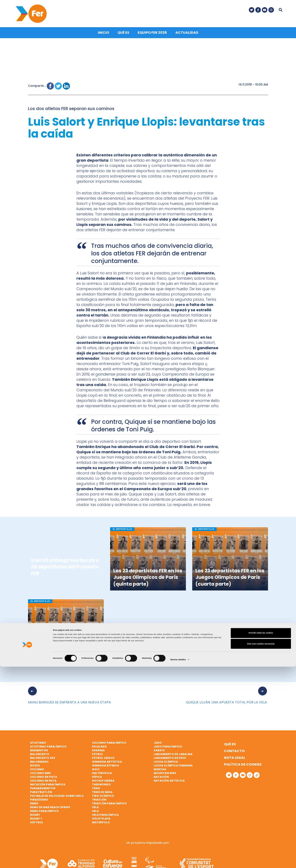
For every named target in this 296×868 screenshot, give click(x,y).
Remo (34, 807)
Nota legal (235, 761)
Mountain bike (165, 777)
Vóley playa (101, 822)
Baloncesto (40, 758)
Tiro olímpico (103, 799)
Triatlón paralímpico (109, 807)
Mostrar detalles (178, 861)
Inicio (103, 36)
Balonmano (39, 765)
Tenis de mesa (102, 796)
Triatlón (99, 803)
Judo (158, 746)
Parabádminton (43, 792)
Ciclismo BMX (41, 777)
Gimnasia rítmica (105, 769)
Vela (95, 811)
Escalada (99, 750)
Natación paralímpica (48, 788)
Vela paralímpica (105, 818)
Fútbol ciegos (103, 761)
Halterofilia (102, 777)
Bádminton (39, 754)
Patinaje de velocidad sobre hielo (57, 799)
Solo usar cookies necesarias (261, 845)
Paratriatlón (41, 796)
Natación (161, 780)
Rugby (35, 818)
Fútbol (98, 758)
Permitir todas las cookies (261, 834)
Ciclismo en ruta (43, 784)
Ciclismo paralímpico (109, 746)
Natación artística (169, 784)
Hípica (97, 780)
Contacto (234, 755)
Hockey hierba (103, 784)
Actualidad (187, 36)
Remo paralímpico (44, 815)
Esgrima (98, 754)
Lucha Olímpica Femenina (173, 769)
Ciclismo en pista (44, 780)
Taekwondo (101, 788)
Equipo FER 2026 (152, 36)
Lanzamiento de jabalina (173, 758)
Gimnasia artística (107, 765)
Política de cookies (243, 768)
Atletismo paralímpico (48, 750)
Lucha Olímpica (166, 765)
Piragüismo (39, 803)
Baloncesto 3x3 (43, 761)
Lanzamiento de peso (170, 761)
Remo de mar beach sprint (50, 811)
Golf (96, 773)
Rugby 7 (36, 822)
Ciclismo (37, 773)
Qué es (123, 36)
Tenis (96, 792)
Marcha (160, 773)
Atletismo (38, 746)
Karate (159, 754)
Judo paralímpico (168, 750)
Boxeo (35, 769)
